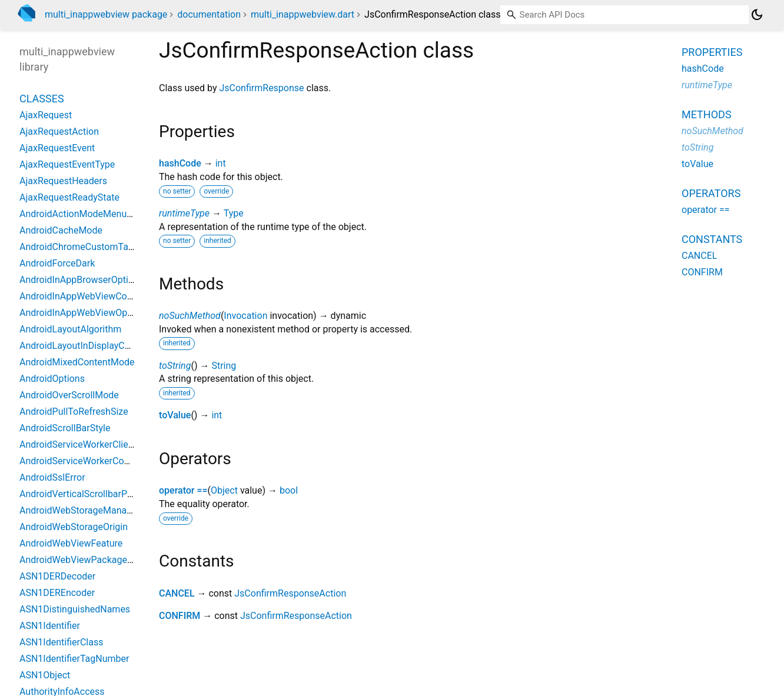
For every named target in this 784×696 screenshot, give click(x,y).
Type (234, 213)
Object (224, 490)
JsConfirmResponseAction (290, 593)
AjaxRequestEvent (57, 148)
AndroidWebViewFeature (71, 543)
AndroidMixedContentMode (77, 362)
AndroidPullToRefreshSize (74, 412)
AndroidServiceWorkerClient (78, 444)
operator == (183, 490)
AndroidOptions (52, 379)
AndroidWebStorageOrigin (74, 527)
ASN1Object (45, 675)
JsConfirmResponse (261, 88)
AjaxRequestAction (59, 131)
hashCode (180, 163)
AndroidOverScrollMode (69, 395)
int (221, 163)
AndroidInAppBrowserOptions (82, 280)
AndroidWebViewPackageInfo (82, 560)
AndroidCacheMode (61, 230)
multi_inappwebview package (106, 14)
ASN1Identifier (50, 626)
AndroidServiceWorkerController (87, 461)
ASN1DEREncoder (57, 593)
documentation (209, 14)
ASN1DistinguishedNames (75, 609)
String (224, 366)
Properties (712, 52)
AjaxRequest (46, 115)
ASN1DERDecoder (57, 576)
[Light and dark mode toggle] (757, 15)
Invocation (245, 316)
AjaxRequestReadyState (69, 197)
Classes (42, 99)
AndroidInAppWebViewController (88, 296)
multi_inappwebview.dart (303, 14)
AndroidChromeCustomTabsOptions (95, 247)
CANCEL (177, 593)
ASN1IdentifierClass (61, 642)
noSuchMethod (190, 316)
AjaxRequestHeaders (63, 181)
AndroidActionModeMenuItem (82, 214)
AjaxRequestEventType (67, 164)
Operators (711, 193)
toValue (175, 415)
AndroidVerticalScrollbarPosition (87, 494)
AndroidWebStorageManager (80, 510)
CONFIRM (180, 616)
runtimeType (184, 213)
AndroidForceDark (57, 263)
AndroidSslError (52, 477)
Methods (707, 114)
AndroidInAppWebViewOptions (84, 313)
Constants (712, 239)
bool (289, 490)
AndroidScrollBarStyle (65, 428)
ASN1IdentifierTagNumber (74, 659)
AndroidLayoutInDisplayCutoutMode (95, 346)
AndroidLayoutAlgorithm (70, 329)
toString (175, 366)
